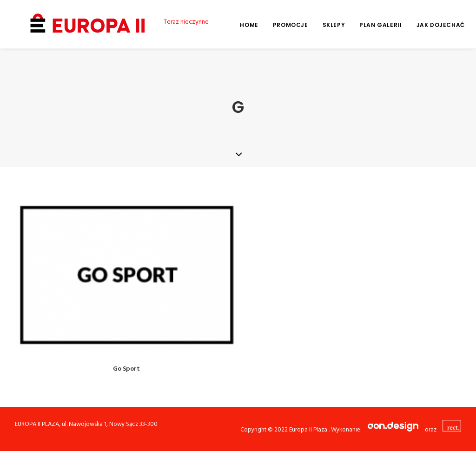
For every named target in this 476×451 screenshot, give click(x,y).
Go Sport (126, 369)
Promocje (277, 25)
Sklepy (320, 25)
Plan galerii (367, 25)
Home (235, 25)
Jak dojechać (427, 25)
